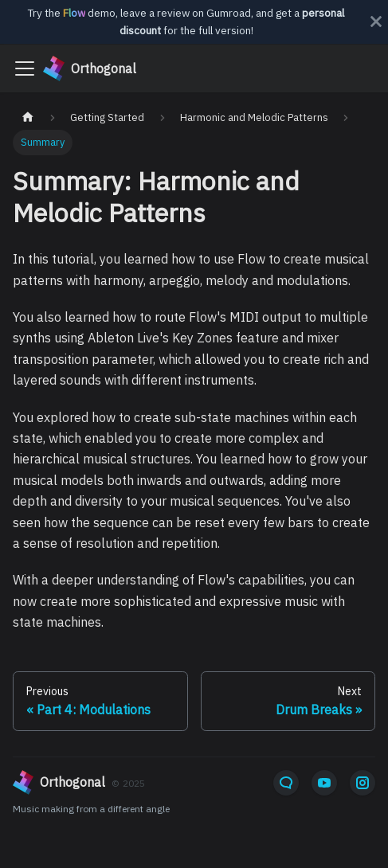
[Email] (286, 783)
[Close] (376, 22)
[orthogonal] (133, 782)
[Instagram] (363, 783)
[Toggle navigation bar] (25, 68)
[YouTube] (324, 783)
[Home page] (28, 117)
